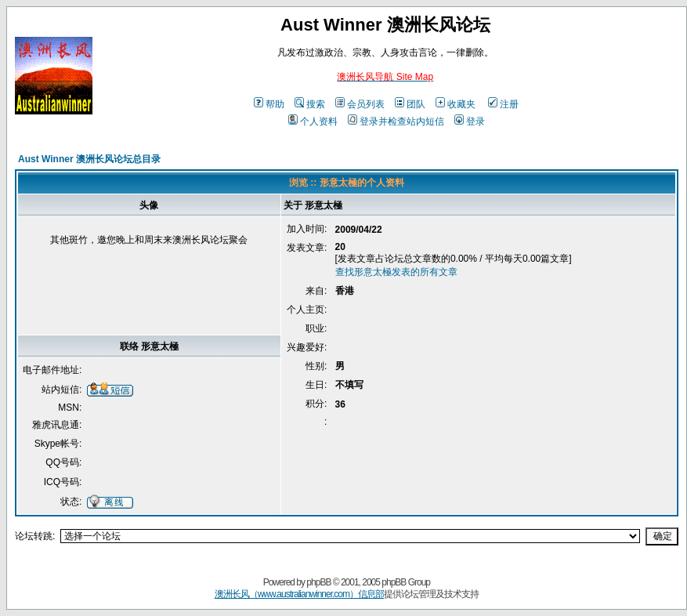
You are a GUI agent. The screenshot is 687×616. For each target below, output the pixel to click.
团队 (410, 104)
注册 (503, 104)
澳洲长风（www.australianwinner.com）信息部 (299, 594)
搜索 (310, 104)
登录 (470, 121)
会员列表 (360, 104)
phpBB (318, 582)
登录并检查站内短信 (396, 121)
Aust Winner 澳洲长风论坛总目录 (89, 159)
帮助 (269, 104)
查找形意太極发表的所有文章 (396, 272)
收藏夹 (456, 104)
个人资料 (313, 121)
